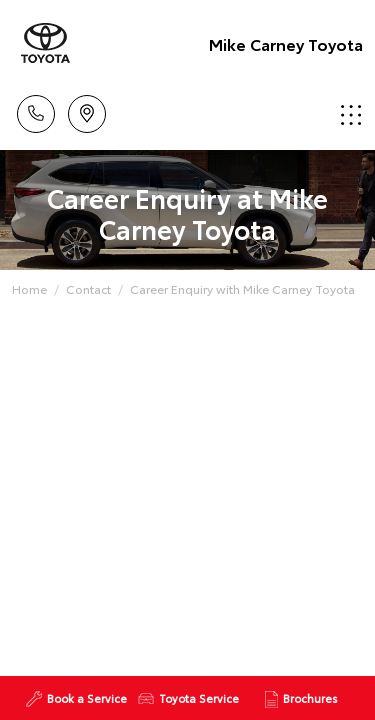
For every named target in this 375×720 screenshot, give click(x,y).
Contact (88, 288)
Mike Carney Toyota (286, 43)
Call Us (36, 110)
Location (87, 110)
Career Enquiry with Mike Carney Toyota (242, 288)
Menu (351, 114)
